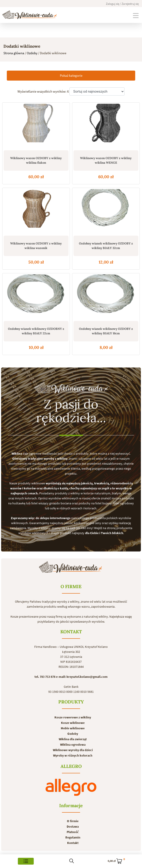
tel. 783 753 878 (45, 677)
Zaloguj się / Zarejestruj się (122, 4)
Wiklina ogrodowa (73, 745)
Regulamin (73, 837)
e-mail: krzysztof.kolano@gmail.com (82, 677)
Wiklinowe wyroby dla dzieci (73, 750)
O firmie (73, 821)
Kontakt (73, 843)
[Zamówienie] (97, 92)
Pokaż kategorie (71, 75)
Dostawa (73, 826)
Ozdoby (32, 53)
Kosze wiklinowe (73, 723)
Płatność (73, 832)
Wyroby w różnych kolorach (73, 755)
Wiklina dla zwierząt (73, 739)
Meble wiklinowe (73, 728)
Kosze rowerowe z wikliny (73, 717)
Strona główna (14, 53)
